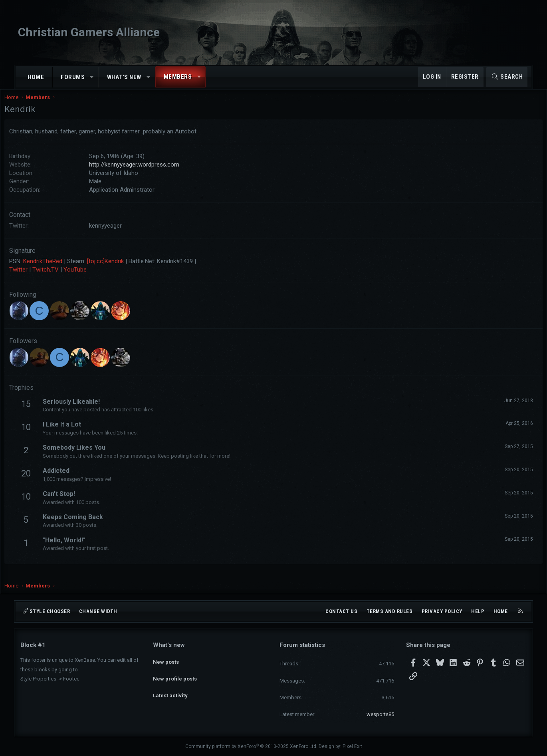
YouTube (91, 278)
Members (178, 77)
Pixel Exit (352, 746)
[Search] (507, 77)
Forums (73, 77)
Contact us (341, 611)
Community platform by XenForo (251, 746)
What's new (124, 77)
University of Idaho (130, 181)
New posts (166, 659)
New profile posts (175, 674)
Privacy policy (442, 611)
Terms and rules (390, 611)
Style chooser (46, 611)
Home (36, 77)
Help (478, 611)
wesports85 (380, 714)
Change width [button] (98, 611)
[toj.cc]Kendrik (121, 269)
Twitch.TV (61, 278)
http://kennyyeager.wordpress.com (150, 173)
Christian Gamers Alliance (89, 32)
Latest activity (170, 688)
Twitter (34, 278)
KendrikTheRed (59, 269)
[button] (92, 77)
